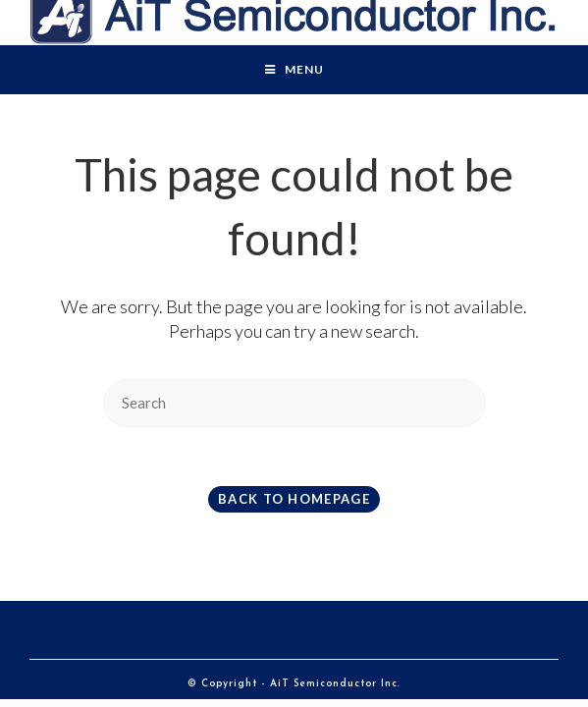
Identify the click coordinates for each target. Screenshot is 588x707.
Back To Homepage (294, 499)
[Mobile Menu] (294, 70)
